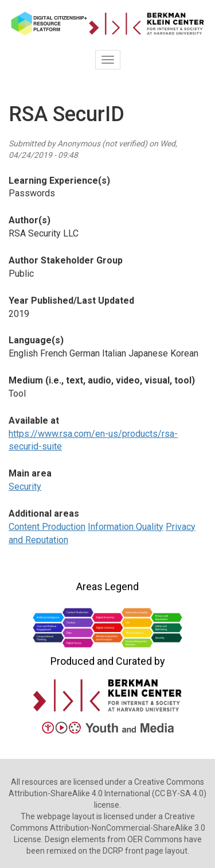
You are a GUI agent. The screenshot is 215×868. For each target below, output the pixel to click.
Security (25, 487)
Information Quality (126, 527)
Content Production (47, 527)
